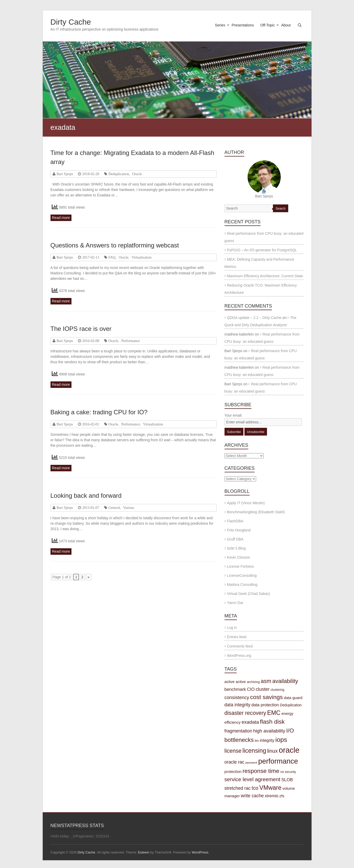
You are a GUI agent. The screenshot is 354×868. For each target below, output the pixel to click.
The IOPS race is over (81, 329)
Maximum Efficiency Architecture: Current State (265, 276)
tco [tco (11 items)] (255, 788)
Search (280, 209)
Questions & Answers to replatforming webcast (115, 245)
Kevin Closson (239, 557)
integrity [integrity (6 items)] (267, 740)
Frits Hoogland (239, 530)
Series (220, 25)
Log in (232, 628)
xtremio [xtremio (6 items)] (272, 796)
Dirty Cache (71, 22)
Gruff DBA (235, 539)
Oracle (137, 174)
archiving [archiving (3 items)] (253, 682)
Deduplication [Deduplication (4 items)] (291, 705)
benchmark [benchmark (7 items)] (235, 689)
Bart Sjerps (65, 174)
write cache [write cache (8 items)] (252, 796)
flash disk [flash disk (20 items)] (272, 722)
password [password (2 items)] (251, 763)
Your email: (234, 415)
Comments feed (240, 646)
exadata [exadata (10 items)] (250, 722)
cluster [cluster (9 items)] (263, 689)
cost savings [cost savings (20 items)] (266, 697)
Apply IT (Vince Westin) (246, 503)
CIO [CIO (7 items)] (251, 689)
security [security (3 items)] (290, 772)
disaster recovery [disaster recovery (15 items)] (245, 713)
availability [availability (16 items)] (285, 681)
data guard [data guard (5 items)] (293, 698)
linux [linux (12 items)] (273, 751)
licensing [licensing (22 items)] (254, 751)
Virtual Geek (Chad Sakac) (249, 594)
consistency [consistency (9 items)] (237, 697)
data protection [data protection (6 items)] (265, 705)
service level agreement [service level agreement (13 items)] (252, 779)
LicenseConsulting (242, 575)
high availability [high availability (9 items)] (269, 731)
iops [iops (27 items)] (281, 740)
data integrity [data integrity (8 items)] (237, 705)
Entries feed (237, 637)
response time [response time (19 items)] (261, 771)
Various (129, 508)
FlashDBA (235, 521)
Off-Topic (268, 25)
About (286, 25)
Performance (131, 341)
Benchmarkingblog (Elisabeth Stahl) (256, 512)
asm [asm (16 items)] (266, 681)
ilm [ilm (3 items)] (257, 741)
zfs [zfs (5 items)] (282, 796)
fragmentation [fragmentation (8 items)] (238, 731)
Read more (61, 218)
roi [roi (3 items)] (282, 772)
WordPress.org (239, 656)
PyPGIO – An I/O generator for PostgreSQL (262, 250)
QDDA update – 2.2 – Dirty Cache (254, 318)
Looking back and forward (86, 496)
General (114, 508)
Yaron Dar (235, 603)
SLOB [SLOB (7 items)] (287, 780)
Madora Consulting (242, 585)
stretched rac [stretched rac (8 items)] (238, 788)
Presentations (243, 25)
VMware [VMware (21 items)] (270, 788)
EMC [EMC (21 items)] (274, 713)
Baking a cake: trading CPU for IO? (99, 412)
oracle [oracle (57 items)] (289, 750)
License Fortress (240, 566)
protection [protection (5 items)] (233, 771)
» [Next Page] (89, 577)
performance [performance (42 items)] (278, 761)
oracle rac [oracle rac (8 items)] (234, 762)
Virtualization (142, 257)
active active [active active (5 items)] (235, 682)
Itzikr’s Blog (236, 548)
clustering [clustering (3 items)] (277, 690)
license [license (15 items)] (233, 751)
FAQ (112, 257)
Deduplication (119, 174)
